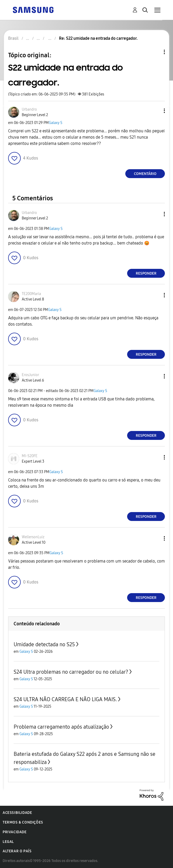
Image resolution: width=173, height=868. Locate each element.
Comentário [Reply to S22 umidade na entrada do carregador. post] (145, 174)
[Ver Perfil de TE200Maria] (31, 294)
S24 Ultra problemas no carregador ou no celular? (71, 672)
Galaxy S (56, 123)
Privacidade (15, 832)
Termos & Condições (23, 822)
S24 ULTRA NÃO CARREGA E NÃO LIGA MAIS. (65, 699)
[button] (156, 111)
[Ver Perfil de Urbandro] (29, 109)
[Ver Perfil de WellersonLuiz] (33, 537)
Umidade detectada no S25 (44, 644)
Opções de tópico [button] (155, 52)
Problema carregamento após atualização (61, 727)
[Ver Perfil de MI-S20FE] (30, 456)
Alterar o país (17, 851)
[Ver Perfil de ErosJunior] (30, 375)
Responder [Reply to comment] (146, 273)
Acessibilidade (17, 813)
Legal (8, 842)
